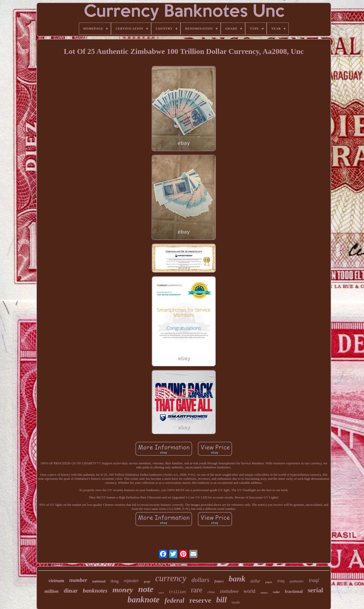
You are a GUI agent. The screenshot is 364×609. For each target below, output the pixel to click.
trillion (177, 592)
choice (264, 593)
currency (171, 578)
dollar (255, 581)
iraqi (314, 580)
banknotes (95, 591)
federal (174, 600)
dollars (200, 580)
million (52, 591)
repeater (131, 581)
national (99, 581)
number (78, 580)
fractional (294, 591)
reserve (200, 600)
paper (269, 582)
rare (197, 590)
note (146, 589)
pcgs (147, 581)
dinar (71, 591)
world (249, 591)
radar (276, 592)
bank (237, 579)
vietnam (56, 581)
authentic (297, 581)
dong (115, 581)
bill (222, 600)
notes (161, 593)
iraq (281, 581)
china (211, 592)
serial (316, 590)
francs (219, 581)
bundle (236, 602)
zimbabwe (229, 591)
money (123, 590)
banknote (143, 600)
